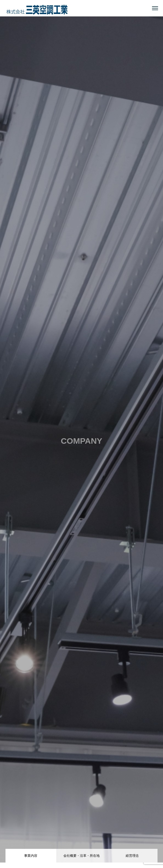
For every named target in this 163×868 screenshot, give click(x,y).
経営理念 (132, 856)
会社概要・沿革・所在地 (82, 856)
